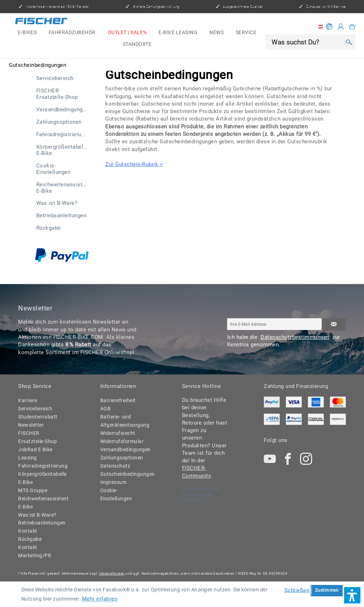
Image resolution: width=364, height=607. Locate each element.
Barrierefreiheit (118, 400)
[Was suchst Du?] (306, 42)
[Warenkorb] (352, 27)
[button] (352, 595)
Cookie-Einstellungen (53, 169)
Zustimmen (327, 590)
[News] (216, 33)
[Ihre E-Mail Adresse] (275, 324)
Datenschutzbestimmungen (295, 337)
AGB (106, 409)
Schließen (297, 590)
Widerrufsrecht (118, 433)
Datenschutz (115, 466)
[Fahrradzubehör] (72, 33)
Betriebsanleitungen (61, 215)
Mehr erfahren (100, 599)
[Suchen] (349, 42)
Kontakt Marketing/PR (35, 551)
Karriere (28, 400)
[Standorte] (137, 44)
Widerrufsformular (122, 441)
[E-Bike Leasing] (178, 33)
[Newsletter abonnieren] (334, 324)
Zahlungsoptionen (59, 122)
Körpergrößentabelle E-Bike (62, 150)
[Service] (246, 33)
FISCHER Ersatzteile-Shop (57, 94)
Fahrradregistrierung (62, 134)
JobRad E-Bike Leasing (35, 454)
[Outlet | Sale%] (127, 33)
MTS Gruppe (33, 490)
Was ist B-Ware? (57, 203)
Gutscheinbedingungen (123, 474)
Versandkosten (112, 573)
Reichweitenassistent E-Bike (63, 188)
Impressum (114, 482)
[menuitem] (27, 33)
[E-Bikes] (27, 33)
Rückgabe (49, 228)
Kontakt (28, 531)
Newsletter (31, 425)
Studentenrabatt (38, 417)
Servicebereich (55, 78)
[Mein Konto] (341, 27)
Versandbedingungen (63, 110)
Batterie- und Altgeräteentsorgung (123, 421)
